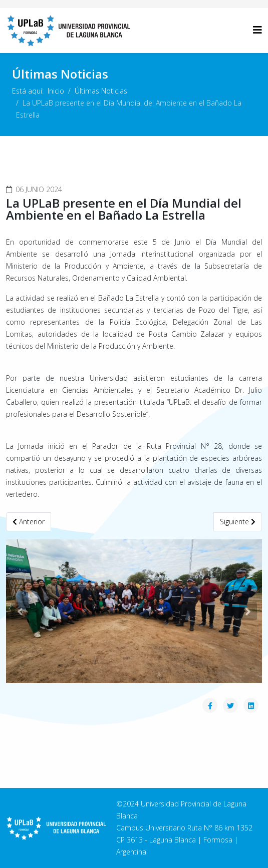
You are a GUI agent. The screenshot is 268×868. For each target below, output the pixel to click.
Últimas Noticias (101, 91)
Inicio (56, 91)
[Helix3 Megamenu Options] (257, 30)
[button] (20, 611)
